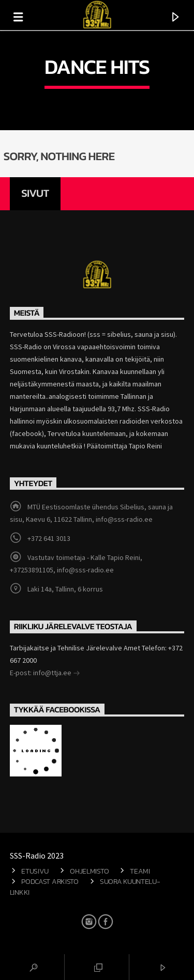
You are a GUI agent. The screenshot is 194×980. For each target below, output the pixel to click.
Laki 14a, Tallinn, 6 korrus (65, 589)
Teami (140, 871)
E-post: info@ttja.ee (45, 674)
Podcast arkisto (50, 881)
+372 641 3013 (49, 538)
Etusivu (35, 871)
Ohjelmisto (89, 871)
